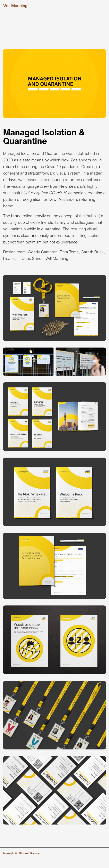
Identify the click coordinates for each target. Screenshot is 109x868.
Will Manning (15, 6)
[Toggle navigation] (100, 6)
